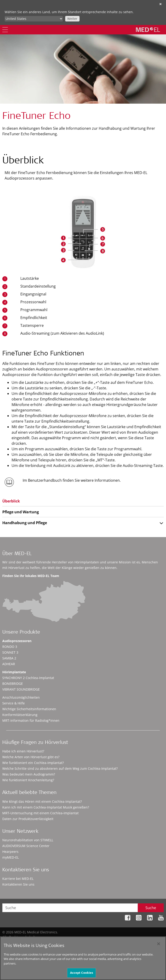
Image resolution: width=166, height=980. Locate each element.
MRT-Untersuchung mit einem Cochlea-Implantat (40, 813)
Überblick (11, 501)
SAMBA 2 (9, 658)
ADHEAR (9, 664)
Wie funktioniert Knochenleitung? (28, 780)
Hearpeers (10, 852)
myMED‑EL (11, 857)
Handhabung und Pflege (25, 523)
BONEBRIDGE (13, 684)
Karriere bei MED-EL (18, 879)
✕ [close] (160, 4)
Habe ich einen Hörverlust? (23, 751)
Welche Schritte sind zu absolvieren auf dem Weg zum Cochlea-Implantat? (60, 768)
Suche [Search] (151, 908)
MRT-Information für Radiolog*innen (31, 720)
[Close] (159, 946)
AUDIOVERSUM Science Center (26, 846)
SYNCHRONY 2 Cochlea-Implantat (28, 678)
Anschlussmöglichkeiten (21, 697)
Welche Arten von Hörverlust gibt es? (31, 757)
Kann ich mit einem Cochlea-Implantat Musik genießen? (46, 807)
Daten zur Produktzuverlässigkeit (28, 819)
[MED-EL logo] (148, 30)
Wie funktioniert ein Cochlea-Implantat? (33, 763)
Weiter (72, 19)
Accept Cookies (82, 974)
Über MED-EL (17, 554)
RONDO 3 (10, 647)
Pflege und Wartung (21, 512)
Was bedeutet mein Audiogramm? (29, 774)
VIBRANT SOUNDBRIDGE (21, 689)
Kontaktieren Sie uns (18, 884)
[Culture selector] (34, 19)
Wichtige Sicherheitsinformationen (29, 709)
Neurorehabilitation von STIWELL (28, 840)
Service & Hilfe (14, 703)
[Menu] (5, 30)
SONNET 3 (10, 652)
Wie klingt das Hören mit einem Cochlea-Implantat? (42, 801)
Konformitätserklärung (20, 715)
